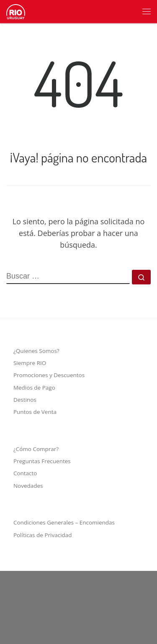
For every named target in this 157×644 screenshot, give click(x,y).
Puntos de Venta (35, 412)
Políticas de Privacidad (43, 535)
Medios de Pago (34, 388)
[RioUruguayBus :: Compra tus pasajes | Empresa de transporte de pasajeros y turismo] (16, 10)
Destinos (25, 400)
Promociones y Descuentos (49, 375)
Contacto (25, 473)
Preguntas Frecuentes (42, 461)
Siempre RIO (30, 363)
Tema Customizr (125, 606)
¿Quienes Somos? (36, 351)
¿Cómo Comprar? (36, 449)
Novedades (28, 486)
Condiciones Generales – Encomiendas (64, 522)
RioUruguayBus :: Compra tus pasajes (87, 585)
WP (51, 606)
